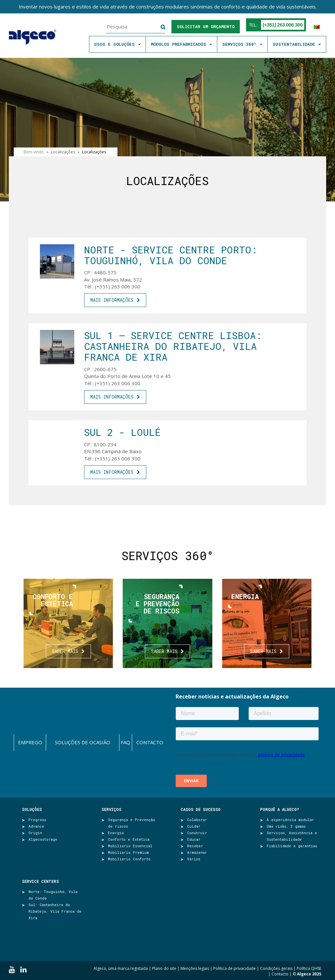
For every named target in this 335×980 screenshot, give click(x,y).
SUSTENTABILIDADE (297, 44)
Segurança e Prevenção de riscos (132, 823)
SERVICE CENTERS (40, 881)
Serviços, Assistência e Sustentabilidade (292, 836)
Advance (36, 826)
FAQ (125, 742)
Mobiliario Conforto (129, 859)
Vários (194, 859)
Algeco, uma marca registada (121, 968)
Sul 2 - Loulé (122, 432)
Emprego (30, 742)
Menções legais (195, 968)
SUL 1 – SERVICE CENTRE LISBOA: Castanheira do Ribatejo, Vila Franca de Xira (173, 346)
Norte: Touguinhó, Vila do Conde (53, 895)
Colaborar (197, 820)
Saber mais (65, 651)
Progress (37, 820)
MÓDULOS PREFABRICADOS (181, 44)
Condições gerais (276, 968)
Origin (35, 833)
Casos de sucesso (201, 809)
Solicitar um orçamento (206, 26)
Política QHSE (309, 968)
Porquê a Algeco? (280, 809)
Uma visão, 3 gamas (286, 826)
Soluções (32, 809)
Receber (195, 846)
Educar (194, 839)
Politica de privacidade (235, 968)
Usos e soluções (117, 44)
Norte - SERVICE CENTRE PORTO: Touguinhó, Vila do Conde (171, 255)
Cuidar (194, 826)
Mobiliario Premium (128, 852)
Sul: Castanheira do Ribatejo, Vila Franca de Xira (55, 911)
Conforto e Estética (129, 839)
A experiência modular (290, 820)
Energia (116, 833)
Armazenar (197, 852)
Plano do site (164, 968)
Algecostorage (43, 839)
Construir (197, 833)
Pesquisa (159, 27)
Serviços (111, 809)
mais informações (112, 300)
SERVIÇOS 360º (242, 44)
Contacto (150, 742)
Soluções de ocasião (83, 742)
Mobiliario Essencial (130, 846)
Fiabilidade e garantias (292, 846)
